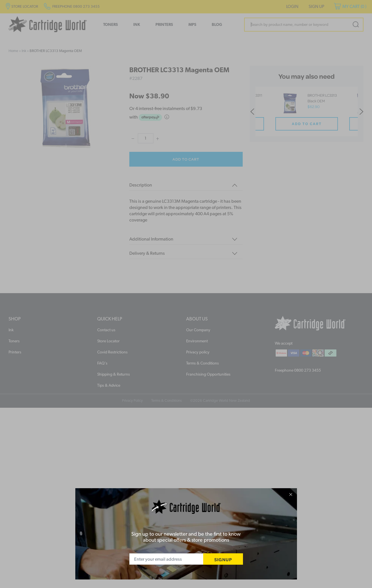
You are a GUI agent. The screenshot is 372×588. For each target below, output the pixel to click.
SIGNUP (223, 559)
